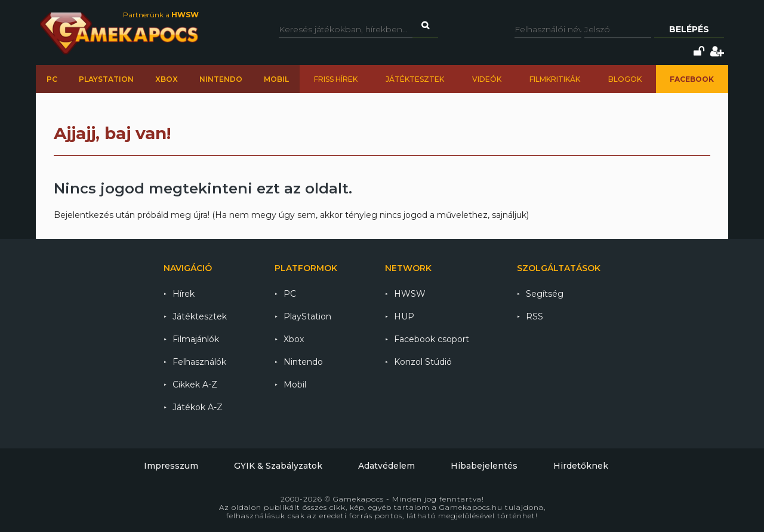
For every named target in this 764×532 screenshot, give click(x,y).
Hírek (184, 294)
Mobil (276, 79)
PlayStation (106, 79)
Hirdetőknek (581, 466)
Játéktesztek (415, 79)
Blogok (625, 79)
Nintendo (221, 79)
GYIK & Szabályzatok (278, 466)
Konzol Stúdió (423, 362)
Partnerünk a (161, 15)
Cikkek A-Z (195, 385)
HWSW (410, 294)
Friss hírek (336, 79)
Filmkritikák (555, 79)
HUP (404, 316)
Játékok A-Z (198, 407)
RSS (535, 316)
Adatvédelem (386, 466)
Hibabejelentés (484, 466)
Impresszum (171, 466)
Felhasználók (199, 362)
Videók (487, 79)
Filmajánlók (196, 339)
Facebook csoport (432, 339)
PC (52, 79)
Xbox (167, 79)
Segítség (545, 294)
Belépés (689, 29)
